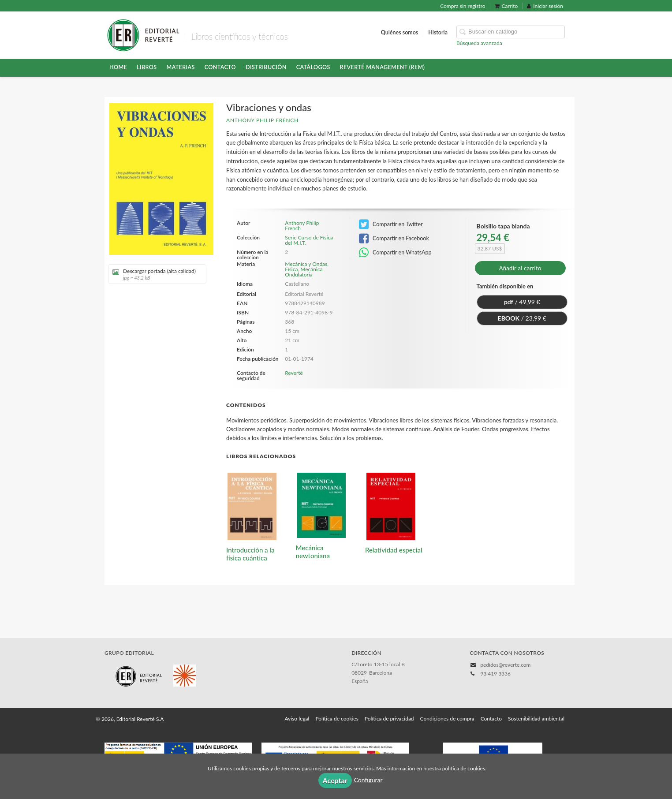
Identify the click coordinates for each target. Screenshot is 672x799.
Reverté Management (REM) (383, 67)
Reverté (294, 373)
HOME (118, 67)
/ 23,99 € (522, 318)
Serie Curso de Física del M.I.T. (309, 240)
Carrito (506, 6)
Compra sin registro (463, 6)
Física (291, 269)
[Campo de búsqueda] (511, 32)
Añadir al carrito (520, 268)
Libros (147, 67)
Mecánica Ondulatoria (304, 272)
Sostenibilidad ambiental (536, 719)
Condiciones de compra (447, 719)
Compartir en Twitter (391, 224)
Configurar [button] (368, 780)
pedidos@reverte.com (505, 665)
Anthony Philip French (262, 120)
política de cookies (464, 768)
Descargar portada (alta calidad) (154, 274)
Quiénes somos (400, 32)
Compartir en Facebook (394, 239)
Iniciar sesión (545, 6)
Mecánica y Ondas (306, 264)
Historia (438, 32)
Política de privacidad (389, 719)
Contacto (220, 67)
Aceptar (335, 780)
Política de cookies (337, 719)
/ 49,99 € (522, 302)
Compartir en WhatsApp (395, 253)
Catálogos (313, 67)
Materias (181, 67)
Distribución (266, 67)
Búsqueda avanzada (479, 43)
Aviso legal (297, 719)
